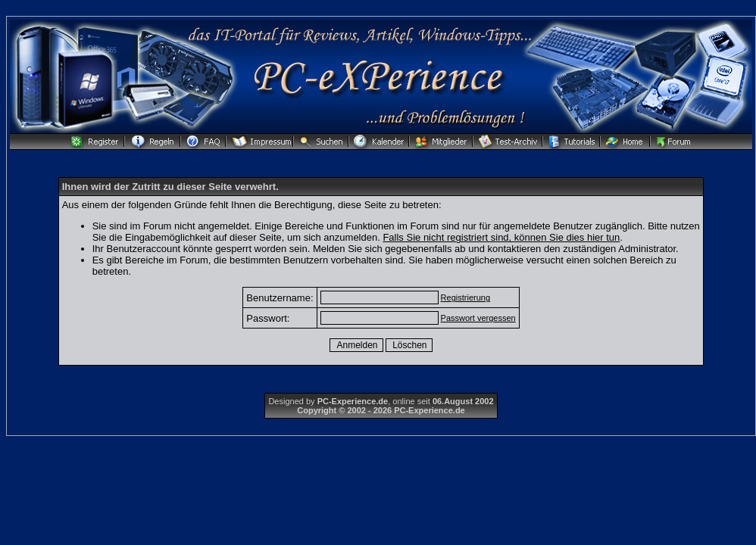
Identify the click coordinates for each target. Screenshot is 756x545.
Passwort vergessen (478, 318)
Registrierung (465, 297)
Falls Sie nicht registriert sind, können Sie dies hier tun (501, 237)
